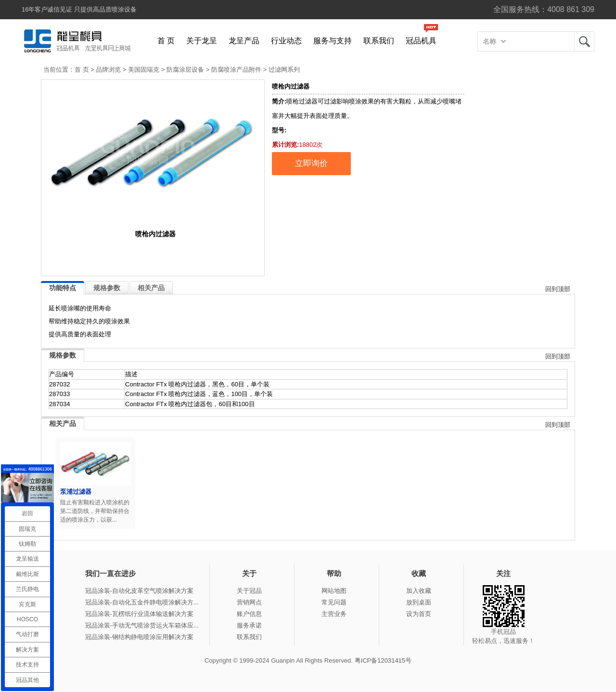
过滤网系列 (284, 70)
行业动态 (286, 41)
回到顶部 (558, 289)
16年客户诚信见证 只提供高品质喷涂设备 (79, 9)
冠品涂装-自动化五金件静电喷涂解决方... (142, 602)
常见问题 (334, 602)
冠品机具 (421, 41)
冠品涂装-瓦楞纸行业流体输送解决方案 (139, 614)
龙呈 (584, 41)
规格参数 (107, 288)
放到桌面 (419, 602)
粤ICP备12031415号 (383, 660)
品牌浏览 (108, 70)
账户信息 (249, 614)
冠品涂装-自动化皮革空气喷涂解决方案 (139, 591)
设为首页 (419, 614)
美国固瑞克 (144, 70)
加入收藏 (419, 591)
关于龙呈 (202, 41)
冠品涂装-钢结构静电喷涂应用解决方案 (139, 637)
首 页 (166, 41)
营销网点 (249, 602)
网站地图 (334, 591)
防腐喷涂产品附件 (236, 70)
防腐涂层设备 (185, 70)
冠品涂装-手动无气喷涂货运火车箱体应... (142, 625)
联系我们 (379, 41)
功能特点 (63, 288)
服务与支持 (333, 41)
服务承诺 (249, 625)
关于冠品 (249, 591)
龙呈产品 (244, 41)
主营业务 (334, 614)
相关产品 (151, 288)
